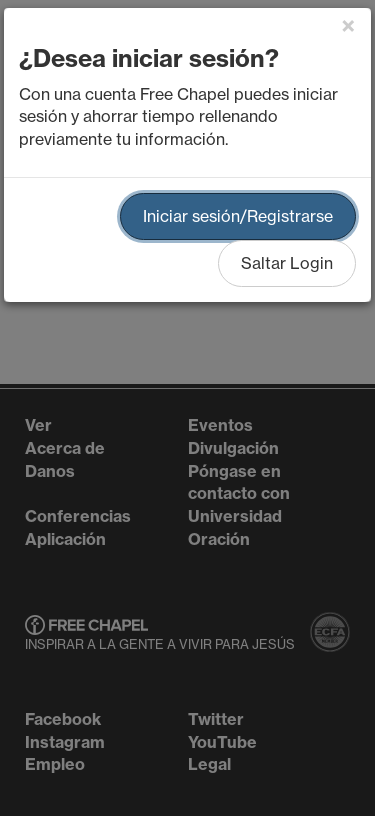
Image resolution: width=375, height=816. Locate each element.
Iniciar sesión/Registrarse (238, 216)
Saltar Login (287, 263)
